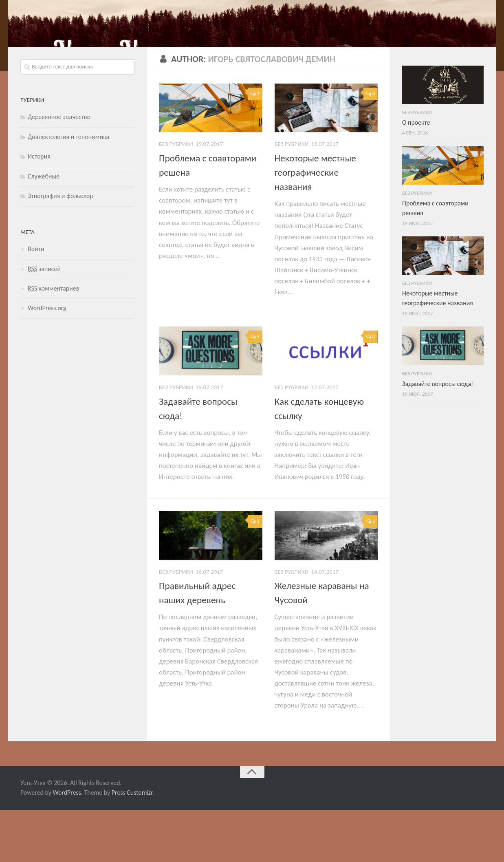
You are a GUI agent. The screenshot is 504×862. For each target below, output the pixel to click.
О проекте (416, 175)
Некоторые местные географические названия (315, 225)
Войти (36, 301)
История (39, 208)
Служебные (44, 228)
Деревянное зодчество (59, 169)
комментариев (53, 341)
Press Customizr (132, 845)
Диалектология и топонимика (68, 189)
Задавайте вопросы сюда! (438, 436)
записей (44, 321)
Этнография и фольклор (61, 248)
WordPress (67, 845)
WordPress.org (47, 360)
